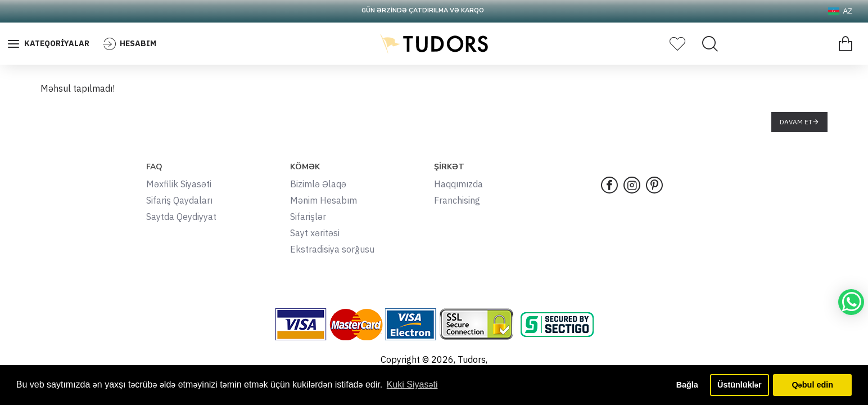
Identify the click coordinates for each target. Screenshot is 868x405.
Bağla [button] (687, 385)
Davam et (796, 122)
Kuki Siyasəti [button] (412, 384)
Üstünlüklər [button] (739, 385)
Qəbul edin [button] (812, 385)
